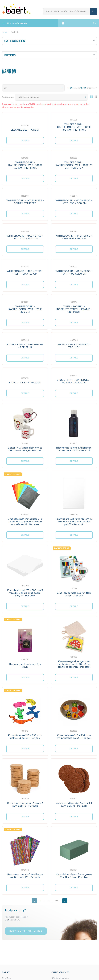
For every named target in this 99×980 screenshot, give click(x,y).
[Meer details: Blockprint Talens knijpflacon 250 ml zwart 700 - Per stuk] (74, 430)
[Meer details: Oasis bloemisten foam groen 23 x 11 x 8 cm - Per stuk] (74, 855)
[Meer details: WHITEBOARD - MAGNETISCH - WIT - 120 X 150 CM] (25, 270)
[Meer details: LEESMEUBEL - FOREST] (25, 124)
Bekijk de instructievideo (26, 931)
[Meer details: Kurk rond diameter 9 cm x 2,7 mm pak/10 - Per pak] (74, 786)
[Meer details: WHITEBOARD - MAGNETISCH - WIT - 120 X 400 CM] (25, 235)
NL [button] (94, 23)
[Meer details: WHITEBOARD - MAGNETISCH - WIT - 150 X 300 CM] (74, 199)
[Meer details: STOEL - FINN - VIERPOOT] (25, 379)
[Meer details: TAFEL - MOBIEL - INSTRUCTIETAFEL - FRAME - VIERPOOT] (74, 307)
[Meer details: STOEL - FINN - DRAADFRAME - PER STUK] (25, 343)
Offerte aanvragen (60, 978)
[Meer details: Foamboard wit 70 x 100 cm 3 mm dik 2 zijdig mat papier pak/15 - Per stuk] (25, 574)
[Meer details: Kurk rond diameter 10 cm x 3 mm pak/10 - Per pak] (25, 786)
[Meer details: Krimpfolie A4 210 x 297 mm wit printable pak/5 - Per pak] (74, 716)
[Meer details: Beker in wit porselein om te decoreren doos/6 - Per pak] (25, 430)
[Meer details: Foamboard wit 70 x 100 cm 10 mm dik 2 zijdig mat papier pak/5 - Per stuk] (74, 501)
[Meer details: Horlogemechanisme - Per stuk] (25, 645)
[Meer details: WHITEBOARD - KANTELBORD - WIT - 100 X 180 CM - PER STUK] (74, 124)
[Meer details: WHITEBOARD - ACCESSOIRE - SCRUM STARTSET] (25, 199)
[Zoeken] (67, 11)
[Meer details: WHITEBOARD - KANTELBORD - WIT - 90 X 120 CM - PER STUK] (74, 163)
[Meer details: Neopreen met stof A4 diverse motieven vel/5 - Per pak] (25, 855)
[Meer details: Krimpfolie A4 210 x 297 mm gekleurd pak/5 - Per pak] (25, 716)
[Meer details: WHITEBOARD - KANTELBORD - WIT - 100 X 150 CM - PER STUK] (25, 163)
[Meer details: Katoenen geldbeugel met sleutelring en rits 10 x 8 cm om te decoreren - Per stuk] (74, 645)
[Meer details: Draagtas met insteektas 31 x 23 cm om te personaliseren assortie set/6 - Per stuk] (25, 501)
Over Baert (7, 978)
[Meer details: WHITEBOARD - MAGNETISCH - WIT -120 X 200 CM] (74, 235)
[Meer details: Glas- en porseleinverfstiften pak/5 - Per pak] (74, 574)
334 (57, 901)
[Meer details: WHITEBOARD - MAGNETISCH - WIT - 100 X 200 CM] (74, 270)
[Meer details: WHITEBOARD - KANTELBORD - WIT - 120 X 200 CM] (25, 307)
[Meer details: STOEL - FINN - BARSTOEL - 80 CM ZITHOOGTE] (74, 379)
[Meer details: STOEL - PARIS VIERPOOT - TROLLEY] (74, 343)
